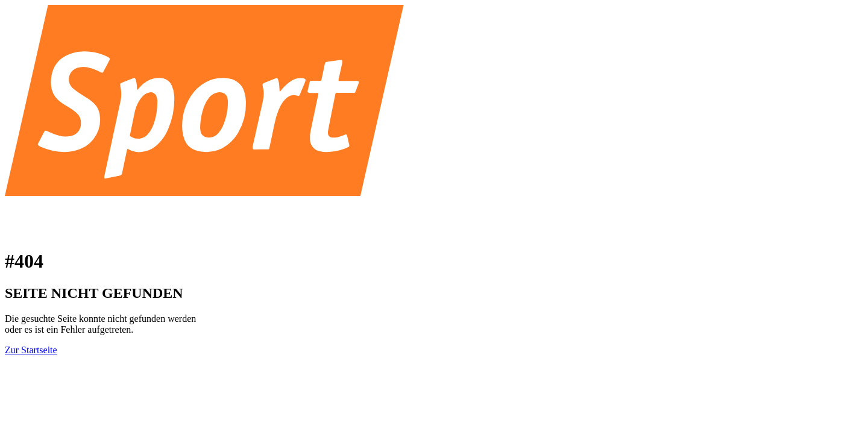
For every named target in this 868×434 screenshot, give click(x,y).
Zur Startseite (31, 350)
